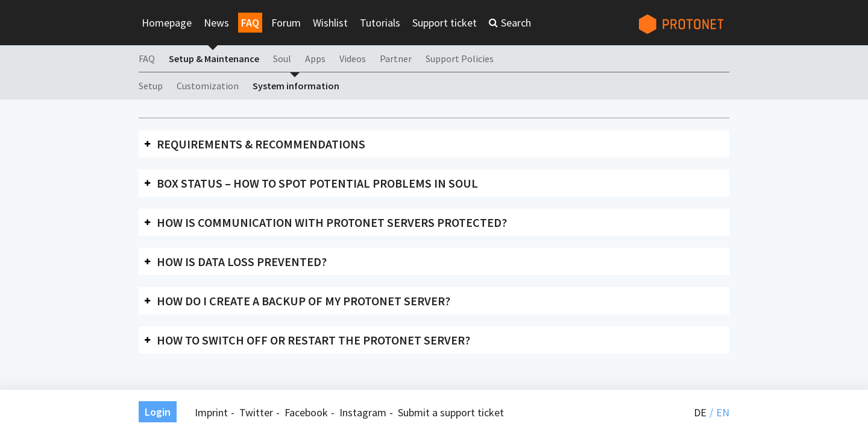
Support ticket (445, 23)
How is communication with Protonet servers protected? (332, 222)
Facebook (306, 412)
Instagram (363, 412)
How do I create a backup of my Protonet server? (303, 301)
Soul (282, 59)
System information (296, 86)
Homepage (167, 23)
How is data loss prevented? (242, 262)
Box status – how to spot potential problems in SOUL (317, 183)
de (700, 412)
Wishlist (330, 23)
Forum (286, 23)
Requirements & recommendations (261, 144)
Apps (315, 59)
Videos (353, 59)
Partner (396, 59)
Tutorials (380, 23)
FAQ (250, 23)
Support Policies (460, 59)
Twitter (256, 412)
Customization (208, 86)
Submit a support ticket (451, 412)
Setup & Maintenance (214, 59)
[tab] (434, 144)
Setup (151, 86)
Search (516, 23)
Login (158, 412)
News (216, 23)
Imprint (211, 412)
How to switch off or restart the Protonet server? (313, 340)
